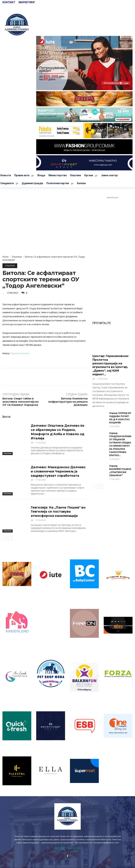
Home (6, 257)
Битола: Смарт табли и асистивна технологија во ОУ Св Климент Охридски (21, 402)
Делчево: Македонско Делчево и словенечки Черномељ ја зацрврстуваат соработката (57, 465)
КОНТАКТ (9, 2)
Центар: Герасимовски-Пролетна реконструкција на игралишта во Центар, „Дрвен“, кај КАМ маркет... (111, 365)
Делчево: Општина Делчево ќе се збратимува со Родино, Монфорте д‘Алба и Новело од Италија (58, 429)
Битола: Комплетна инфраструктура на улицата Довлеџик (68, 402)
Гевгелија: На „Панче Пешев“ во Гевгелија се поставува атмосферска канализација (56, 503)
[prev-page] (5, 529)
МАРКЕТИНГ (27, 2)
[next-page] (10, 529)
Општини (17, 257)
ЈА (32, 437)
